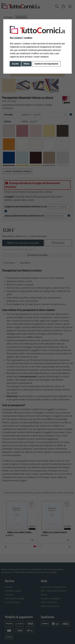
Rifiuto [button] (27, 64)
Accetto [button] (15, 64)
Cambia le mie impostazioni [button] (46, 64)
